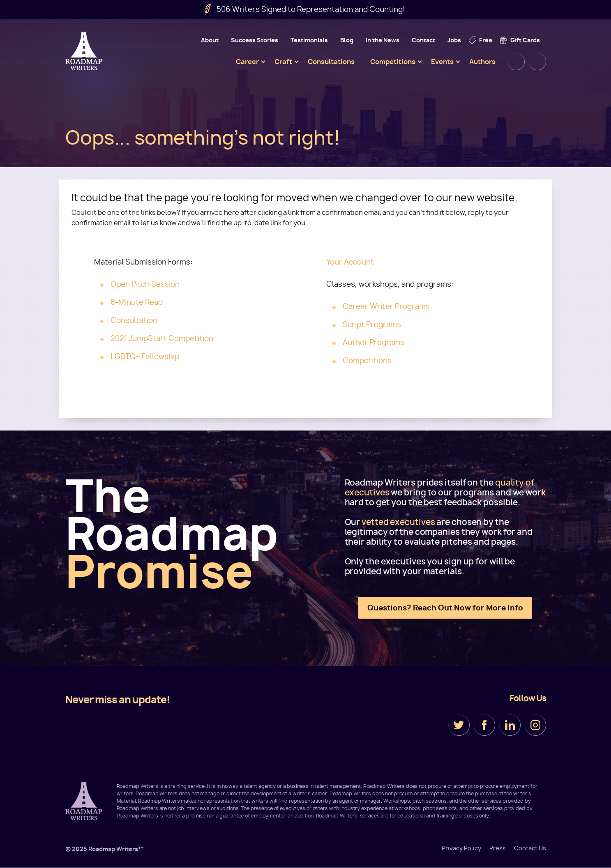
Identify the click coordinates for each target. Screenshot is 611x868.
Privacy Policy (461, 848)
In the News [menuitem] (383, 40)
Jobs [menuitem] (454, 40)
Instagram (535, 725)
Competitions (367, 360)
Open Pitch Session (145, 284)
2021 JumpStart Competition (162, 338)
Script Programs (372, 324)
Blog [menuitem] (347, 40)
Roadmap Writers (85, 51)
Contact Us (530, 848)
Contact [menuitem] (423, 40)
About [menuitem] (210, 40)
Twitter (459, 725)
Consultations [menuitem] (331, 62)
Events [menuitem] (442, 62)
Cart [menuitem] (537, 62)
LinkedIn (510, 725)
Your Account (350, 262)
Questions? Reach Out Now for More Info (445, 608)
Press (498, 848)
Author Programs (374, 342)
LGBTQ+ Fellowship (145, 356)
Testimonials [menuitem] (309, 40)
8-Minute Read (137, 302)
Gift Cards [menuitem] (525, 40)
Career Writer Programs (386, 306)
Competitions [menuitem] (393, 62)
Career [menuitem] (247, 62)
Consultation (134, 320)
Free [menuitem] (486, 40)
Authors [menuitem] (482, 62)
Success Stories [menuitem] (255, 40)
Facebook (484, 725)
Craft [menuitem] (283, 62)
